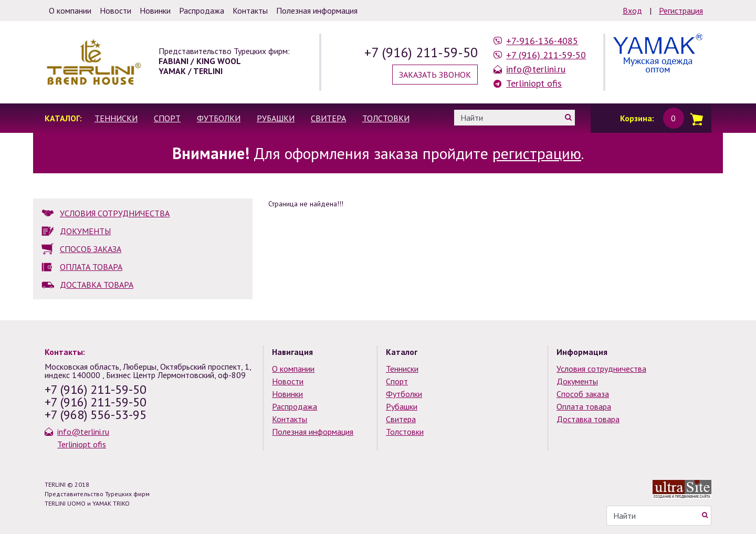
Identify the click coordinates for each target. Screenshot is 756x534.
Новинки (287, 394)
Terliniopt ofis (534, 83)
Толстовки (386, 118)
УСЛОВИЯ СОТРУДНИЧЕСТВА (115, 213)
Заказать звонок (435, 75)
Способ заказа (583, 394)
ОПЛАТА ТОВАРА (91, 267)
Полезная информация (313, 432)
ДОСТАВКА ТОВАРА (97, 285)
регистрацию (537, 153)
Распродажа (295, 406)
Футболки (219, 118)
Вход (632, 11)
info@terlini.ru (536, 69)
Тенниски (116, 118)
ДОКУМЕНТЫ (85, 231)
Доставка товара (588, 419)
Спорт (167, 118)
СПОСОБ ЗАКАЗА (91, 249)
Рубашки (276, 118)
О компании (293, 369)
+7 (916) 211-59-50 (421, 52)
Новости (288, 381)
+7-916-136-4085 (542, 41)
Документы (577, 381)
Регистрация (681, 11)
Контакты (290, 419)
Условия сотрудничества (601, 369)
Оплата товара (584, 406)
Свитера (328, 118)
